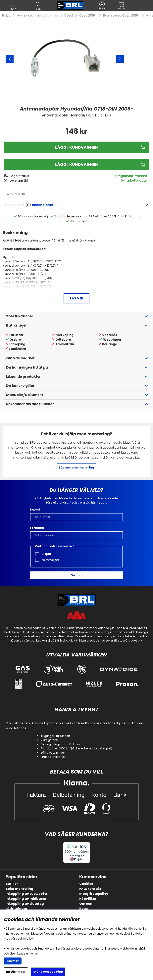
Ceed (69, 15)
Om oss (85, 904)
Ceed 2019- (88, 15)
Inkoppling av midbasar (26, 899)
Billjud (6, 15)
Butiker (12, 884)
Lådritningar (17, 909)
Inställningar (16, 972)
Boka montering (19, 889)
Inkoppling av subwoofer (27, 894)
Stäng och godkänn (48, 972)
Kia (56, 15)
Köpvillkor (88, 899)
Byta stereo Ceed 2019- (121, 15)
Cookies (86, 884)
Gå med (76, 575)
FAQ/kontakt (90, 889)
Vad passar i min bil (32, 15)
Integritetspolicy (94, 894)
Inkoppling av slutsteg (25, 904)
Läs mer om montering (76, 468)
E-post (35, 510)
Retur (84, 909)
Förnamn (37, 528)
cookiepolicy (24, 939)
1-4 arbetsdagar (134, 180)
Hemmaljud (47, 560)
